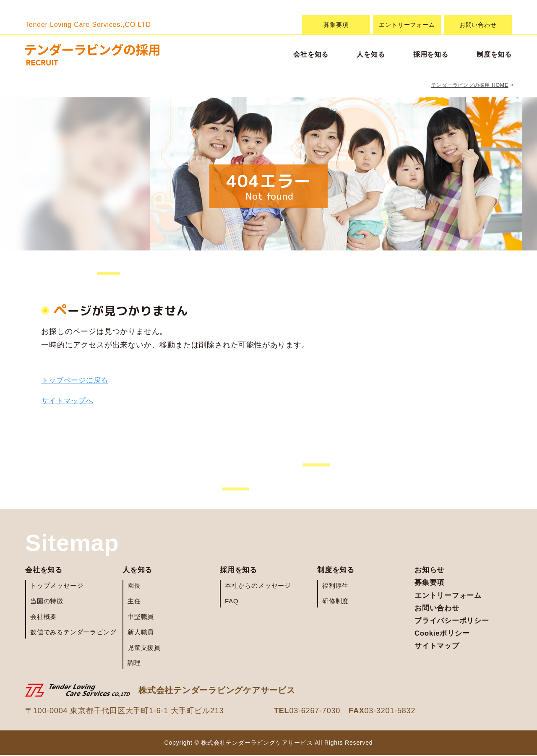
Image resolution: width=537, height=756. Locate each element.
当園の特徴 (47, 602)
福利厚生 (335, 587)
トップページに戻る (77, 380)
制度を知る (494, 54)
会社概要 (43, 617)
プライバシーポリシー (454, 625)
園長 (134, 587)
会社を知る (311, 54)
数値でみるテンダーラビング (73, 633)
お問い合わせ (478, 25)
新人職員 (141, 633)
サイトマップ (438, 652)
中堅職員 (141, 617)
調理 (134, 664)
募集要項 (336, 25)
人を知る (371, 54)
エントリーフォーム (407, 25)
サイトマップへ (69, 401)
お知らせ (430, 571)
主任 (134, 602)
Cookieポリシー (444, 639)
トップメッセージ (57, 587)
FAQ (232, 602)
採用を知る (431, 54)
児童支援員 (144, 648)
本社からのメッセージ (258, 587)
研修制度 (335, 602)
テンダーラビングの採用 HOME (467, 85)
